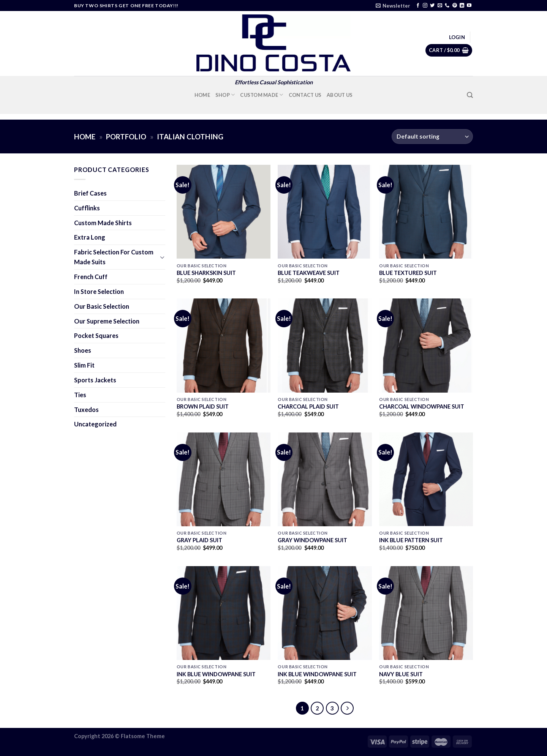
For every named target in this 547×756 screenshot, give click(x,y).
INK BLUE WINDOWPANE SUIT (216, 674)
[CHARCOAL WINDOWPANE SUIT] (426, 345)
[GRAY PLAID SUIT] (224, 479)
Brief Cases (90, 193)
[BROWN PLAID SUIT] (224, 345)
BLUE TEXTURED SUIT (408, 273)
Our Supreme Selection (107, 321)
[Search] (470, 95)
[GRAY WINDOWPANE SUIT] (325, 479)
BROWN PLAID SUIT (203, 406)
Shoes (83, 350)
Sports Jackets (95, 380)
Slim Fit (84, 365)
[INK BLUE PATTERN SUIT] (426, 479)
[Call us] (447, 6)
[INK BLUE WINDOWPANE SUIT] (224, 613)
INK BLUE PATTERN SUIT (411, 540)
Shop (225, 95)
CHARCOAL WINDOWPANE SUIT (422, 406)
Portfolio (126, 137)
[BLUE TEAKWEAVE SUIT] (325, 212)
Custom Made (262, 95)
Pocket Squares (96, 335)
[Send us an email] (440, 6)
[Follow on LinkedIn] (462, 6)
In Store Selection (99, 291)
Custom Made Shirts (103, 223)
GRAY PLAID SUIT (199, 540)
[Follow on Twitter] (432, 6)
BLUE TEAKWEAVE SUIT (309, 273)
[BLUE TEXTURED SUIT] (426, 212)
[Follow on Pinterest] (455, 6)
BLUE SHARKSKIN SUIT (206, 273)
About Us (340, 95)
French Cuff (91, 277)
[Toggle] (162, 257)
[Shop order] (432, 137)
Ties (80, 395)
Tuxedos (86, 410)
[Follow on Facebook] (418, 6)
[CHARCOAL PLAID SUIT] (325, 345)
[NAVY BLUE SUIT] (426, 613)
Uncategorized (95, 424)
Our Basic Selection (102, 306)
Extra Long (90, 237)
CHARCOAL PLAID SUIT (308, 406)
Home (202, 95)
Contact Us (305, 95)
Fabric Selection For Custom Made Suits (114, 257)
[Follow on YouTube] (469, 6)
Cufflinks (87, 208)
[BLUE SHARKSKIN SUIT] (224, 212)
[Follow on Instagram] (425, 6)
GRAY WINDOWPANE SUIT (312, 540)
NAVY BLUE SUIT (401, 674)
